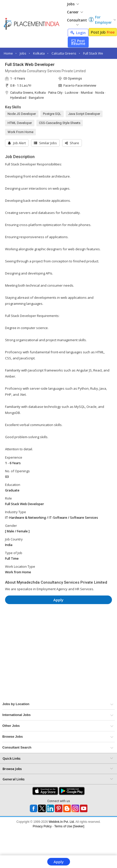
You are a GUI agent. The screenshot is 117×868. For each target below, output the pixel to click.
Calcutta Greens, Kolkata (28, 93)
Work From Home (20, 132)
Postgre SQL (52, 114)
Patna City (55, 93)
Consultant (77, 22)
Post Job (103, 32)
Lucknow (72, 93)
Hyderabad (18, 98)
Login (78, 33)
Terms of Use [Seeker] (69, 826)
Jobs (73, 4)
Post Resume (78, 42)
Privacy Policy (42, 826)
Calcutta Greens (64, 53)
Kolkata (39, 53)
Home (8, 53)
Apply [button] (58, 600)
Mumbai (87, 93)
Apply (59, 862)
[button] (72, 143)
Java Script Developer (84, 114)
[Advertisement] (48, 623)
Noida (100, 93)
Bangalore (36, 98)
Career (75, 12)
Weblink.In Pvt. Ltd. (62, 822)
